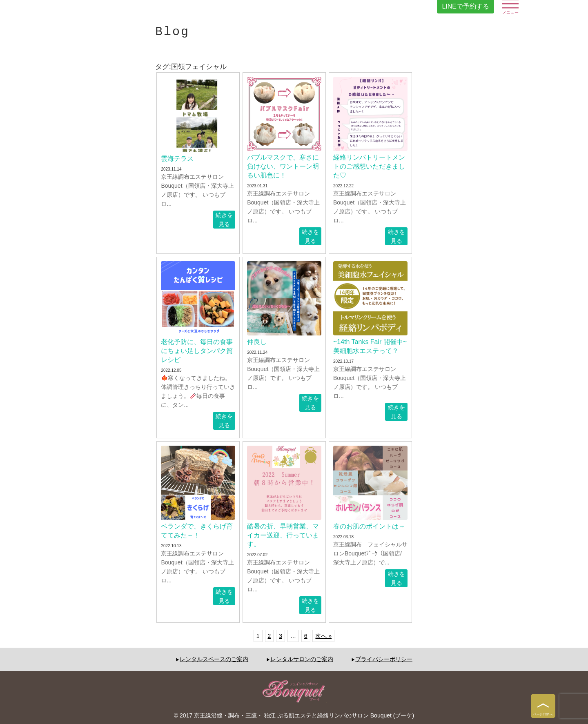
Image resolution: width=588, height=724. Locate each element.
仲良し (257, 342)
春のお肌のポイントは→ (369, 526)
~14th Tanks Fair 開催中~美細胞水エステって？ (370, 346)
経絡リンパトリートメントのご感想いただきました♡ (369, 166)
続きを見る (224, 220)
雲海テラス (177, 159)
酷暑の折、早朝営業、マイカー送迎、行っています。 (283, 535)
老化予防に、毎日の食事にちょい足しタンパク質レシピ (197, 351)
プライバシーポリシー (384, 659)
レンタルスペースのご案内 (214, 659)
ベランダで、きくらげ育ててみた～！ (197, 531)
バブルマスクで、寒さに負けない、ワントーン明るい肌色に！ (283, 166)
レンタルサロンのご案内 (302, 659)
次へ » (323, 636)
